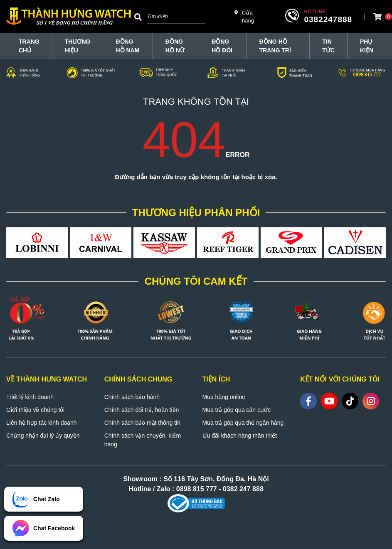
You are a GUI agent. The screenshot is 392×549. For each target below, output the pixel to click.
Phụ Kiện (367, 46)
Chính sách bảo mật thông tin (142, 423)
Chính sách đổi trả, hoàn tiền (142, 410)
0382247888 (328, 19)
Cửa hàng (244, 16)
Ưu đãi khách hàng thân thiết (240, 436)
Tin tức (328, 46)
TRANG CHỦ (29, 46)
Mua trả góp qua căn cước (237, 410)
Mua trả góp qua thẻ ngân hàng (243, 423)
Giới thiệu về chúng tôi (35, 410)
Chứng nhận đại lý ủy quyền (43, 436)
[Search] (138, 17)
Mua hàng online (224, 397)
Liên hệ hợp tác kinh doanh (42, 423)
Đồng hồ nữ (175, 46)
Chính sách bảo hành (132, 397)
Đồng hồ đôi (222, 46)
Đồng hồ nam (127, 46)
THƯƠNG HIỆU (78, 46)
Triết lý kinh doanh (30, 397)
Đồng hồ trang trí (275, 46)
